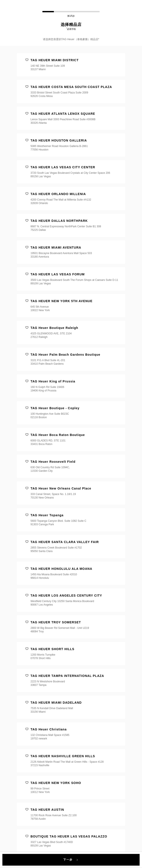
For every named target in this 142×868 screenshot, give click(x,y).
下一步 (71, 860)
